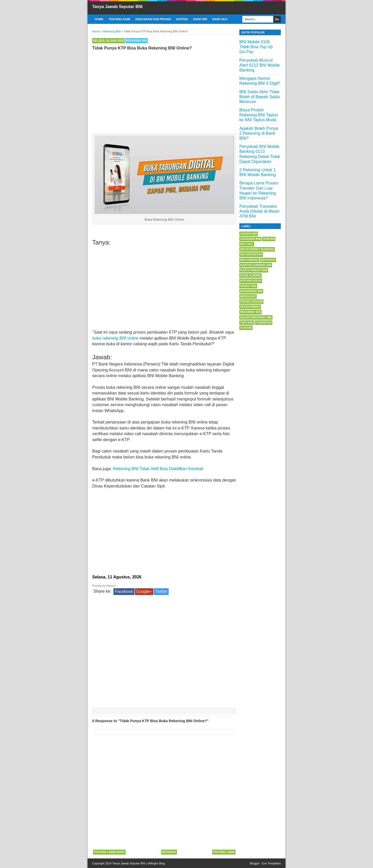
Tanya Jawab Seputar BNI (117, 7)
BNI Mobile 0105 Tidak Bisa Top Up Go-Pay (256, 47)
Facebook (124, 591)
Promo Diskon (251, 302)
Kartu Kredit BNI (254, 270)
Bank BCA (220, 19)
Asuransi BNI (250, 239)
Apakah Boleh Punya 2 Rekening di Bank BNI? (259, 133)
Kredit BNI (248, 286)
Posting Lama (224, 852)
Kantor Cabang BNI (256, 265)
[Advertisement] (164, 91)
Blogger (255, 863)
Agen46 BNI (249, 234)
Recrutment (250, 307)
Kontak (182, 19)
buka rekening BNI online (115, 338)
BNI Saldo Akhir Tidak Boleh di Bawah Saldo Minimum (260, 97)
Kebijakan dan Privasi (153, 19)
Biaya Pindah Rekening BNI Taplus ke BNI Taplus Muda (259, 115)
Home (99, 19)
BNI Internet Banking (257, 249)
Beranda (169, 852)
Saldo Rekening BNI (256, 317)
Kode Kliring (250, 275)
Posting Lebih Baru (109, 852)
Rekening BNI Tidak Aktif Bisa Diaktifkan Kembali (158, 469)
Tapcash (247, 322)
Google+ (144, 591)
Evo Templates (271, 863)
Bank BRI (200, 19)
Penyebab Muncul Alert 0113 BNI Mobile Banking (260, 65)
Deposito (268, 260)
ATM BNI (269, 239)
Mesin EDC (248, 296)
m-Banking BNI (251, 291)
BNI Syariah (249, 260)
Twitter (161, 591)
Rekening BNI (137, 40)
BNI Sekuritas (251, 254)
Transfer (264, 322)
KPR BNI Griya (251, 281)
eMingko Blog (156, 863)
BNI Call (247, 244)
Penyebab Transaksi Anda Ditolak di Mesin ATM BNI (259, 211)
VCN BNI (246, 328)
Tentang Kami (119, 19)
